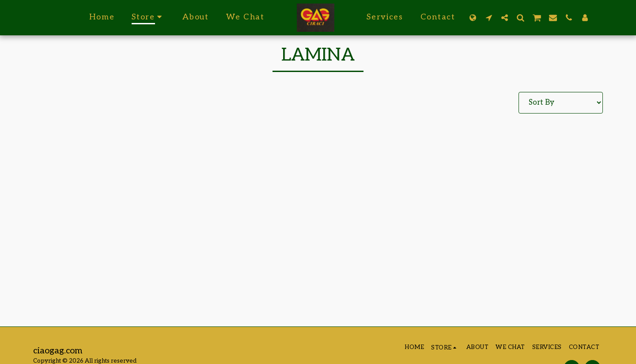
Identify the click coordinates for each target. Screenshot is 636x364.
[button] (488, 17)
